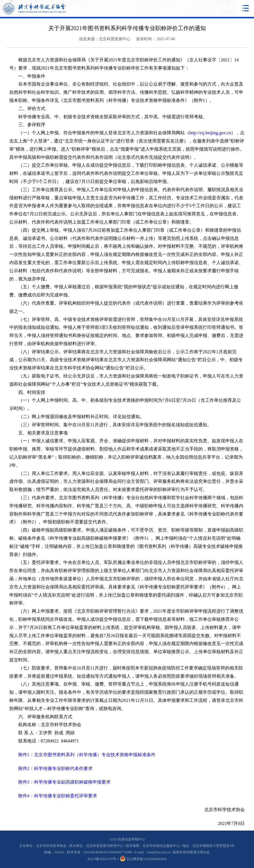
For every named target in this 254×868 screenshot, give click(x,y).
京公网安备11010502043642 (143, 859)
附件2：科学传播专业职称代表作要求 (55, 768)
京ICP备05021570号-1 (103, 859)
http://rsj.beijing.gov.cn (210, 133)
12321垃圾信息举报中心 (127, 839)
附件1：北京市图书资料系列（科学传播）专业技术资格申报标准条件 (87, 755)
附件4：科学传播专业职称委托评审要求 (58, 796)
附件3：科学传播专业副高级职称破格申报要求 (64, 782)
